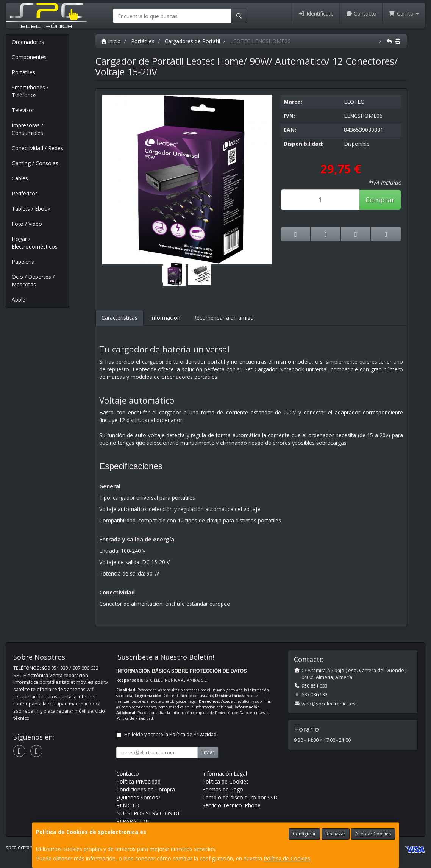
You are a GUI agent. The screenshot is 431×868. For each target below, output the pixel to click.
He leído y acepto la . (171, 734)
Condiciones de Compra (146, 789)
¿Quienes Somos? (138, 797)
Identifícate (316, 13)
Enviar (208, 752)
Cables (20, 178)
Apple (19, 299)
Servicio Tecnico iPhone (231, 805)
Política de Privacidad (135, 718)
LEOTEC (354, 102)
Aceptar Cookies (373, 834)
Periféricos (25, 193)
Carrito (404, 13)
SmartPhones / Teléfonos (30, 91)
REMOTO (128, 805)
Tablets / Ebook (31, 209)
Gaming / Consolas (35, 163)
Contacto (361, 13)
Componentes (29, 57)
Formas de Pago (223, 789)
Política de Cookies (287, 858)
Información (165, 318)
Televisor (23, 110)
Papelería (23, 262)
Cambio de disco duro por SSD (240, 797)
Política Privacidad (138, 781)
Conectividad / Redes (37, 148)
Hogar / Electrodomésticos (35, 243)
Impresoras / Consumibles (27, 129)
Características (119, 318)
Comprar (380, 200)
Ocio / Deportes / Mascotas (33, 281)
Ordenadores (28, 42)
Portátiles (23, 72)
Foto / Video (27, 224)
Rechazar (336, 834)
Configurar (304, 834)
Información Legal (225, 773)
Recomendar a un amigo (223, 318)
